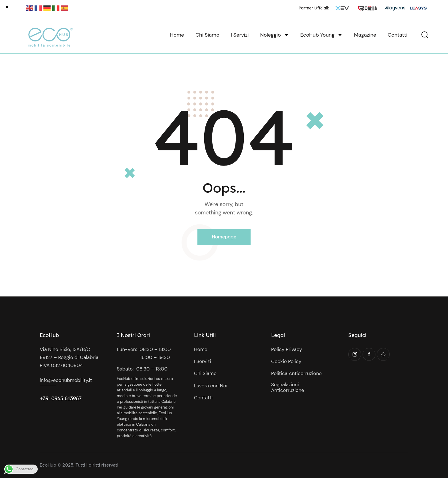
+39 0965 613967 (61, 398)
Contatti (398, 35)
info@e (48, 380)
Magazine (365, 35)
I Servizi (240, 35)
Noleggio (275, 35)
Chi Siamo (207, 35)
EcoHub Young (321, 35)
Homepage (224, 237)
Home (177, 35)
